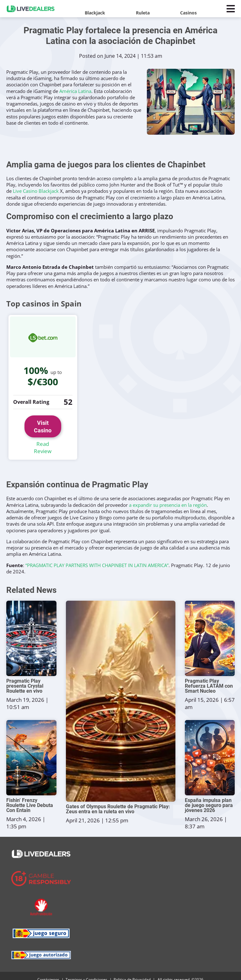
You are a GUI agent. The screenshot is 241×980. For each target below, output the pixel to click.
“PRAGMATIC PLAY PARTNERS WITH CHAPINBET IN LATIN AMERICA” (97, 557)
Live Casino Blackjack (36, 191)
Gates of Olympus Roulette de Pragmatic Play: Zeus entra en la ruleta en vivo (118, 802)
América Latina (75, 91)
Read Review (43, 440)
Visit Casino (43, 423)
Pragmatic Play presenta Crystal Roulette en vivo (25, 679)
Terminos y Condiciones (86, 972)
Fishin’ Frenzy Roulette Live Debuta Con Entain (30, 798)
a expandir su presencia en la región (168, 497)
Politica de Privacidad (132, 972)
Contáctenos (48, 972)
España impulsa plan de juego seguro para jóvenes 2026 (209, 798)
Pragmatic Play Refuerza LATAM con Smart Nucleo (209, 679)
